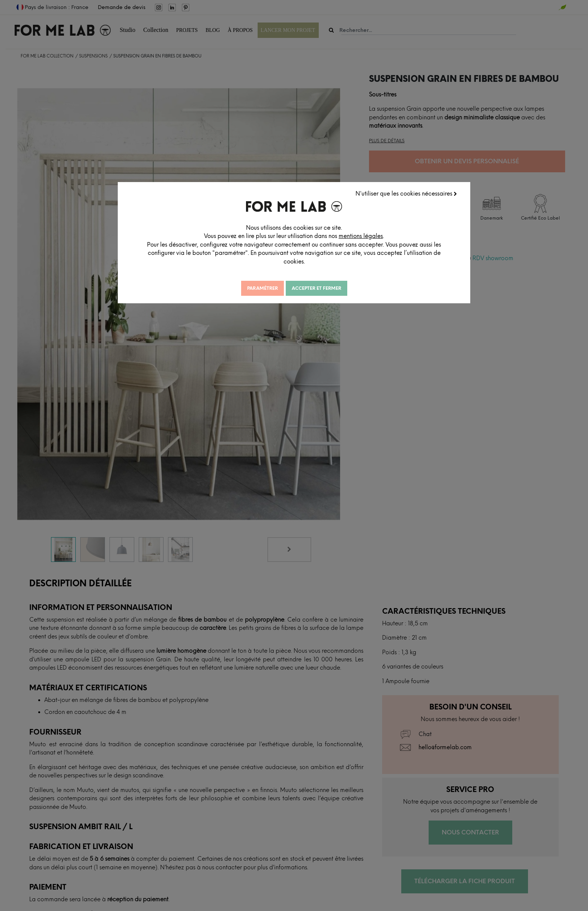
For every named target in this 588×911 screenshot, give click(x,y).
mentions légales (373, 236)
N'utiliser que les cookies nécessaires (407, 193)
